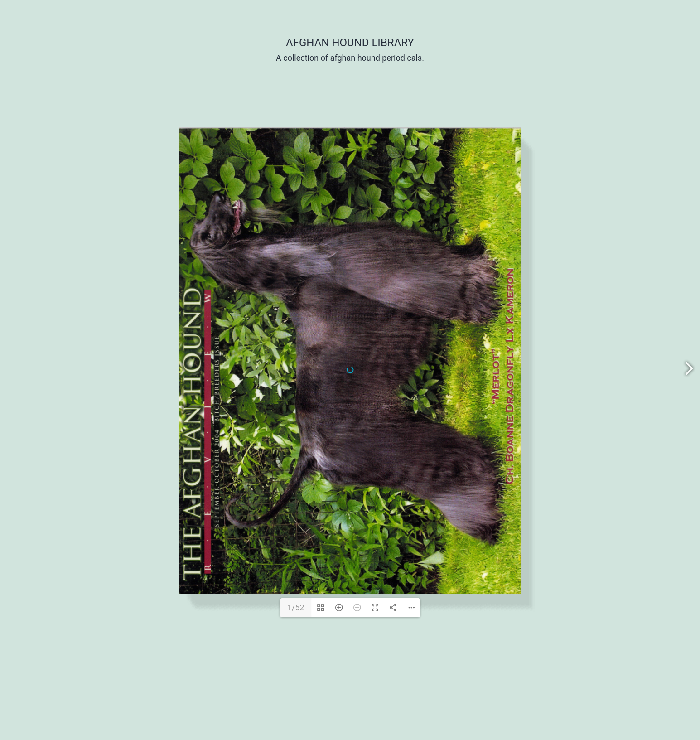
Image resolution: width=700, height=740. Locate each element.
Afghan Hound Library (350, 43)
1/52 (296, 607)
